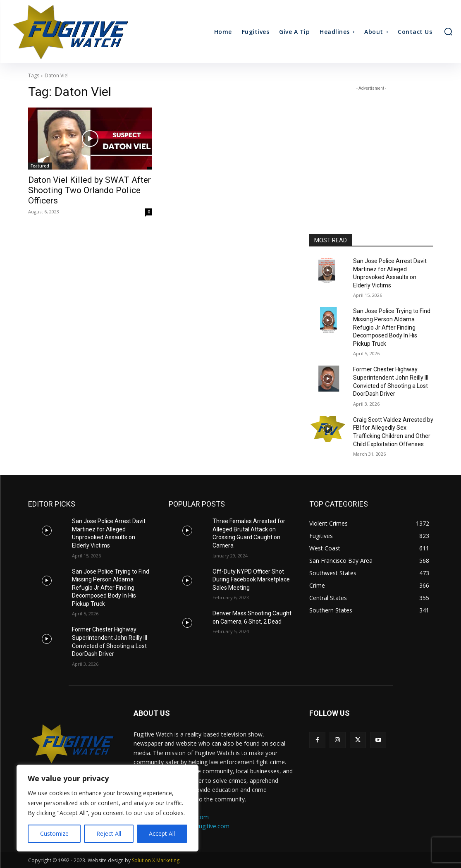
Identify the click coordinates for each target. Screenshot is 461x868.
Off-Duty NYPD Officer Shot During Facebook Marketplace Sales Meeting (251, 580)
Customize (54, 833)
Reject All (109, 833)
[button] (448, 31)
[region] (107, 808)
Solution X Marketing (156, 860)
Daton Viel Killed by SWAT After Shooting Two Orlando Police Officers (90, 190)
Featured (40, 166)
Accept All (162, 833)
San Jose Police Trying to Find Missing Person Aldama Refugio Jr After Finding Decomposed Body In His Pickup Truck (392, 327)
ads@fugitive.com (206, 826)
